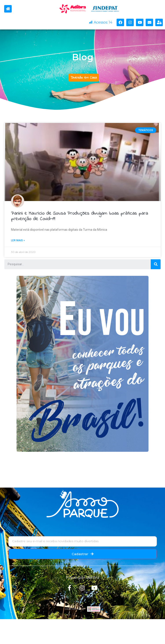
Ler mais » (18, 240)
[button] (84, 78)
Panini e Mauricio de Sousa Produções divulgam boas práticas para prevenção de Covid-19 (79, 216)
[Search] (156, 264)
